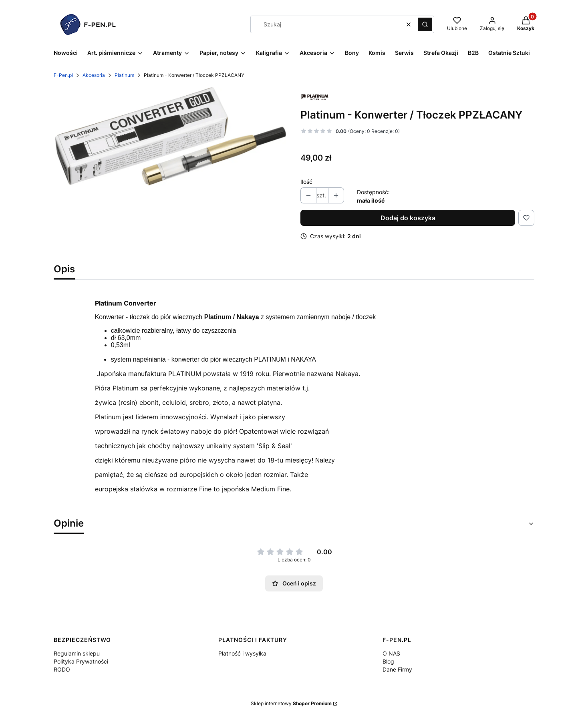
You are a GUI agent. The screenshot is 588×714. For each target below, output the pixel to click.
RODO (62, 669)
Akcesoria (94, 75)
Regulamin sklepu (77, 653)
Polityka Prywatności (81, 661)
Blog (388, 661)
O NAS (391, 653)
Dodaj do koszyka (408, 218)
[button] (425, 24)
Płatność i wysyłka (242, 653)
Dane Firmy (397, 669)
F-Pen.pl (63, 75)
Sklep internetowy (291, 703)
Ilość (306, 182)
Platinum (124, 75)
